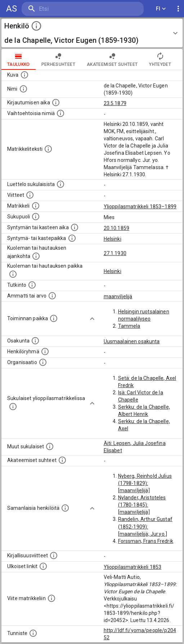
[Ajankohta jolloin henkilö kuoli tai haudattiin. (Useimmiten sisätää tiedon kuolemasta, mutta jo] (36, 256)
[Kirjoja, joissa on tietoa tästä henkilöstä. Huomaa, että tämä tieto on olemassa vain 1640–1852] (54, 555)
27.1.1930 (115, 253)
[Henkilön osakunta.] (35, 341)
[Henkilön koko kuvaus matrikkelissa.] (48, 149)
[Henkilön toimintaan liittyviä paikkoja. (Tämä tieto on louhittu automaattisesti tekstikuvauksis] (54, 318)
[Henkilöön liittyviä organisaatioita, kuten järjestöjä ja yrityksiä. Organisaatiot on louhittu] (43, 362)
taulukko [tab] (19, 59)
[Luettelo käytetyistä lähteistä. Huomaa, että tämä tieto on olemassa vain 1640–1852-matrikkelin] (30, 195)
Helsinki (113, 239)
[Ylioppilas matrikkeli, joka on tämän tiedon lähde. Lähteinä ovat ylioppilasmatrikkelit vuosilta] (36, 206)
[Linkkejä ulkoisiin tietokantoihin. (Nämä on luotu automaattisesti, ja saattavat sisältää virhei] (43, 566)
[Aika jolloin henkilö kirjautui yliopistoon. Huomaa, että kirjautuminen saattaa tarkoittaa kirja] (56, 103)
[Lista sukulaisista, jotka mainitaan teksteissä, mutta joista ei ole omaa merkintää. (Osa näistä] (50, 446)
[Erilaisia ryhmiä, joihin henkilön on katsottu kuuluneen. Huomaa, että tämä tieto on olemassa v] (45, 352)
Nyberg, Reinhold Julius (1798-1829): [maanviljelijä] (145, 483)
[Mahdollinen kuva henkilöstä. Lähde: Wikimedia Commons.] (24, 75)
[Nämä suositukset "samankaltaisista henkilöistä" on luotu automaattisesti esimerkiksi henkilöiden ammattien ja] (65, 508)
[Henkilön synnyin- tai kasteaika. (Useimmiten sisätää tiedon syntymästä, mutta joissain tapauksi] (75, 227)
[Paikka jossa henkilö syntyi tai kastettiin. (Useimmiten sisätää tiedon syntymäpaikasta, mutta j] (72, 238)
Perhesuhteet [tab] (58, 59)
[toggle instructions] (36, 26)
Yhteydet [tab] (160, 59)
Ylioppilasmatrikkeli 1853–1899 (140, 207)
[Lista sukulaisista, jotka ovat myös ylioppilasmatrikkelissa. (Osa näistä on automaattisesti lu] (13, 407)
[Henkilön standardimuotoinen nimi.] (23, 89)
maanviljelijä (118, 296)
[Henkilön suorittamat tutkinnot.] (32, 285)
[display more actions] (178, 9)
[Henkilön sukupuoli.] (36, 217)
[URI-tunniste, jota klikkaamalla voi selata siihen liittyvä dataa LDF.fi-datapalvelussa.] (33, 633)
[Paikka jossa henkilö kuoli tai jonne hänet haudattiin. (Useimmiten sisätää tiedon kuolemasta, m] (13, 274)
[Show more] (92, 319)
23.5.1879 (115, 103)
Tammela (129, 326)
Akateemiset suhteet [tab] (112, 59)
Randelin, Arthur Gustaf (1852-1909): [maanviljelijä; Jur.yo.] (145, 526)
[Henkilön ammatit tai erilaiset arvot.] (52, 296)
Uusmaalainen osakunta (132, 341)
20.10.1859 (117, 228)
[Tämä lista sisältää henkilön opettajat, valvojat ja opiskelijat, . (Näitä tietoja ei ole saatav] (62, 460)
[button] (92, 33)
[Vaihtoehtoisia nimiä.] (60, 113)
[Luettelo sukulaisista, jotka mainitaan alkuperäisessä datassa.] (60, 184)
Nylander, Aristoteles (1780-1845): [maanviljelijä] (142, 505)
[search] (65, 9)
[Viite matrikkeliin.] (51, 598)
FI (161, 9)
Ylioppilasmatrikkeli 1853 (133, 567)
